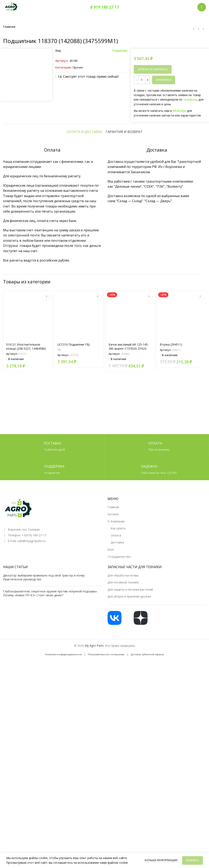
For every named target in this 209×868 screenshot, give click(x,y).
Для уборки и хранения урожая (129, 789)
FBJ (59, 589)
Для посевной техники (123, 774)
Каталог (113, 706)
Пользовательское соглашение (106, 846)
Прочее (78, 67)
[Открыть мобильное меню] (202, 7)
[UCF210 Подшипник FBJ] (79, 554)
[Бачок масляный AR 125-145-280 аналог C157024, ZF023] (130, 554)
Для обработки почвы (123, 767)
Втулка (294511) (171, 583)
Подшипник (120, 50)
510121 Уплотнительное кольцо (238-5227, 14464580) (26, 585)
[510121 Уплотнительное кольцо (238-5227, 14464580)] (28, 554)
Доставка (117, 734)
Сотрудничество (119, 749)
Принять (192, 860)
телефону (190, 99)
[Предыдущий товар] (194, 29)
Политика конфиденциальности (63, 846)
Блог (111, 742)
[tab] (84, 371)
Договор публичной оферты (147, 846)
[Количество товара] (142, 80)
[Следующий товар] (203, 29)
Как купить (118, 720)
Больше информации (161, 860)
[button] (47, 535)
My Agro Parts (94, 838)
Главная (9, 27)
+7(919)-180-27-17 (34, 727)
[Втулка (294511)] (181, 554)
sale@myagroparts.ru (31, 733)
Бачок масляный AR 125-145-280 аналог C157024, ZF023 (129, 585)
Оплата (116, 727)
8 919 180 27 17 (105, 7)
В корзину (164, 80)
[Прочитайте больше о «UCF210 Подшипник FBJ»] (98, 535)
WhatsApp (179, 111)
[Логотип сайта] (11, 7)
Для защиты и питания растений (130, 781)
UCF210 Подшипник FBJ (73, 583)
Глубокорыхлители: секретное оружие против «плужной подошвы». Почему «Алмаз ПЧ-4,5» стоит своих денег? (50, 785)
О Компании (116, 713)
